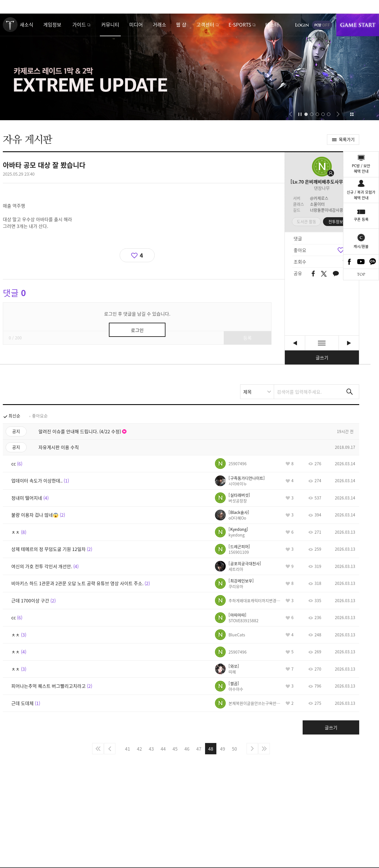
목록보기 (322, 343)
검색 (350, 392)
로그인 (302, 25)
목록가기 (347, 139)
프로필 (322, 167)
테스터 (272, 24)
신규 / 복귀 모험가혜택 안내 (361, 195)
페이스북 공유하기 (313, 274)
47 (199, 749)
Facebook (349, 262)
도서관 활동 (306, 221)
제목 (247, 392)
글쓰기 (322, 357)
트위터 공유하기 (324, 274)
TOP (361, 274)
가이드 (79, 24)
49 (223, 749)
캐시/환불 (361, 246)
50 (234, 749)
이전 (110, 749)
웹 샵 (181, 24)
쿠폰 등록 (361, 219)
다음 (252, 749)
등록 (247, 338)
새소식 (27, 24)
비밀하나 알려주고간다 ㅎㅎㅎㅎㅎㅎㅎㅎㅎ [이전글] (295, 343)
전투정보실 (338, 221)
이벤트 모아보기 (352, 114)
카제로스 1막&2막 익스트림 (189, 67)
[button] (291, 114)
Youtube (361, 262)
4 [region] (141, 255)
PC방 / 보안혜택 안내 (361, 168)
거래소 (160, 24)
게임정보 (52, 24)
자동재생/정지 (300, 114)
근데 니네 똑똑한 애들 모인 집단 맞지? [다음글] (349, 343)
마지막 (264, 749)
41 (128, 749)
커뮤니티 (110, 24)
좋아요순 (40, 416)
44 (163, 749)
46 (187, 749)
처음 (98, 749)
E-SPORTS (240, 24)
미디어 (136, 24)
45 (175, 749)
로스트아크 (10, 25)
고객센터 (205, 24)
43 (151, 749)
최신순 (14, 416)
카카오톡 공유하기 (336, 274)
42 (139, 749)
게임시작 (358, 25)
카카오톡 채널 (373, 262)
